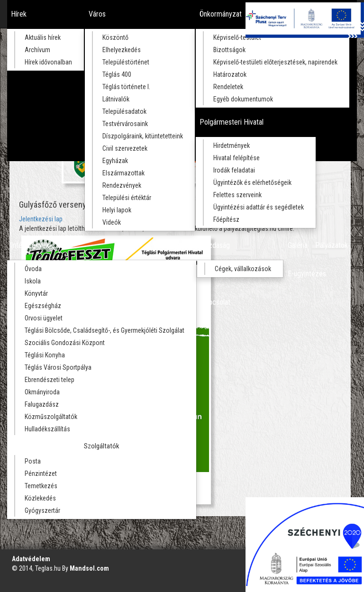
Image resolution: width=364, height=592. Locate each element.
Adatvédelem (31, 559)
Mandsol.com (89, 568)
